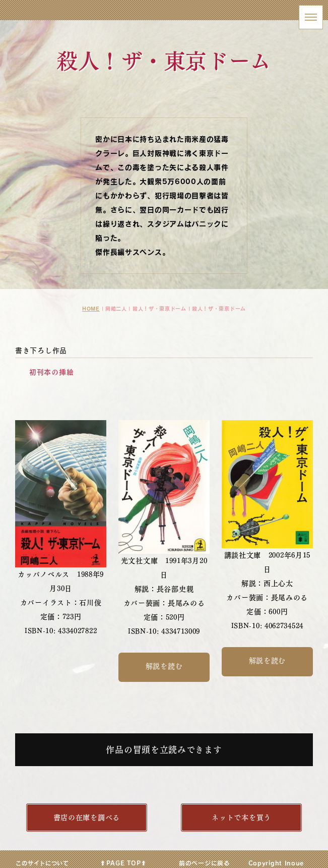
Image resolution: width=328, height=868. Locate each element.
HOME (91, 309)
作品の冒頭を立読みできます (164, 750)
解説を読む (164, 666)
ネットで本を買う (241, 817)
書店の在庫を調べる (87, 817)
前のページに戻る (205, 862)
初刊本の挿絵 (51, 372)
